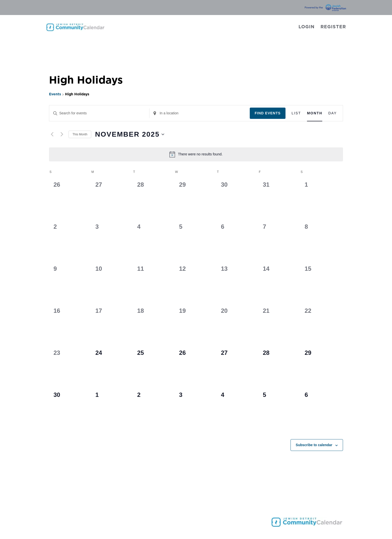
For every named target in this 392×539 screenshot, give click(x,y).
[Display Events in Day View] (332, 113)
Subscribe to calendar (314, 445)
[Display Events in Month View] (315, 113)
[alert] (196, 154)
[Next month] (62, 134)
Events (55, 94)
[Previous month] (52, 134)
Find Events (268, 113)
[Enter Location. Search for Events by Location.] (199, 113)
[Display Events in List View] (296, 113)
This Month (80, 134)
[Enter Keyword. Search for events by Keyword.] (99, 113)
